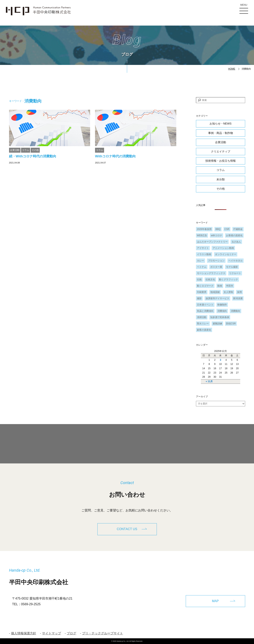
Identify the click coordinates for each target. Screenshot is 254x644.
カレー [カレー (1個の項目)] (200, 261)
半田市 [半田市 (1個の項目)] (230, 286)
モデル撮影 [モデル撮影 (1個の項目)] (232, 267)
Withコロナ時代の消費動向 (115, 156)
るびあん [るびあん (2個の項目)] (236, 242)
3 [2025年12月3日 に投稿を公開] (220, 360)
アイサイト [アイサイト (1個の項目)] (203, 248)
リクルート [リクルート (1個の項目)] (235, 273)
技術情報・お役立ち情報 (221, 161)
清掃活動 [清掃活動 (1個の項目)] (202, 317)
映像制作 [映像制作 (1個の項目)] (222, 305)
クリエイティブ (221, 151)
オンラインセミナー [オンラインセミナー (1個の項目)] (226, 254)
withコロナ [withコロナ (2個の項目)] (217, 235)
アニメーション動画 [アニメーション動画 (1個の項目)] (223, 248)
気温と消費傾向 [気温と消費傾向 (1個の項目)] (205, 311)
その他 (35, 150)
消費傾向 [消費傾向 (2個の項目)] (222, 311)
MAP (215, 601)
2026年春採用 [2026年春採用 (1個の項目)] (204, 229)
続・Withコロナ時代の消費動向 (34, 156)
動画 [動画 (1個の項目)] (220, 286)
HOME (232, 69)
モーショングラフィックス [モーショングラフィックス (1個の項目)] (211, 273)
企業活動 (15, 150)
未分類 (221, 179)
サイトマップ (52, 633)
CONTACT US (127, 529)
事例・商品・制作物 (221, 133)
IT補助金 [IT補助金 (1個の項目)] (238, 229)
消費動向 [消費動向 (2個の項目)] (236, 311)
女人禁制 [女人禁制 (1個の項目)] (228, 292)
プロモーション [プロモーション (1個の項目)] (216, 261)
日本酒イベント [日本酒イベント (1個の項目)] (205, 305)
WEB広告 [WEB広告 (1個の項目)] (202, 235)
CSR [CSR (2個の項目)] (227, 229)
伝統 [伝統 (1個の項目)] (199, 280)
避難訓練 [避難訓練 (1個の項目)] (217, 324)
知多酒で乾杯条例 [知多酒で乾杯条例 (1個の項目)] (220, 317)
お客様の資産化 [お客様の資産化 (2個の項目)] (234, 235)
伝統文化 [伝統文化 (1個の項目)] (210, 280)
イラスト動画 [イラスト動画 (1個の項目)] (204, 254)
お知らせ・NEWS (221, 124)
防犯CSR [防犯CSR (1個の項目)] (231, 324)
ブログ (71, 633)
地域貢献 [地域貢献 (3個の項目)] (215, 292)
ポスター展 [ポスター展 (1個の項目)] (216, 267)
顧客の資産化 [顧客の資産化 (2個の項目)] (204, 330)
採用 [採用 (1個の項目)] (239, 292)
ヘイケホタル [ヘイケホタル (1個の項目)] (236, 261)
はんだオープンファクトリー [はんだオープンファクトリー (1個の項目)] (212, 242)
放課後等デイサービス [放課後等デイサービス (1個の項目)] (217, 298)
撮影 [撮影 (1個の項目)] (199, 298)
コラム (26, 150)
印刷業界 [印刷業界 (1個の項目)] (202, 292)
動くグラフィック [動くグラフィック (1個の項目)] (228, 280)
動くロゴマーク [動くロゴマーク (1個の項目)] (205, 286)
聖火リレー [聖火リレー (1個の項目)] (203, 324)
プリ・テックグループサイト (103, 633)
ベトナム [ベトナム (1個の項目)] (202, 267)
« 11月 (209, 381)
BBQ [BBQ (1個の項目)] (218, 229)
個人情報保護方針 (24, 633)
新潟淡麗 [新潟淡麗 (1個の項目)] (238, 298)
